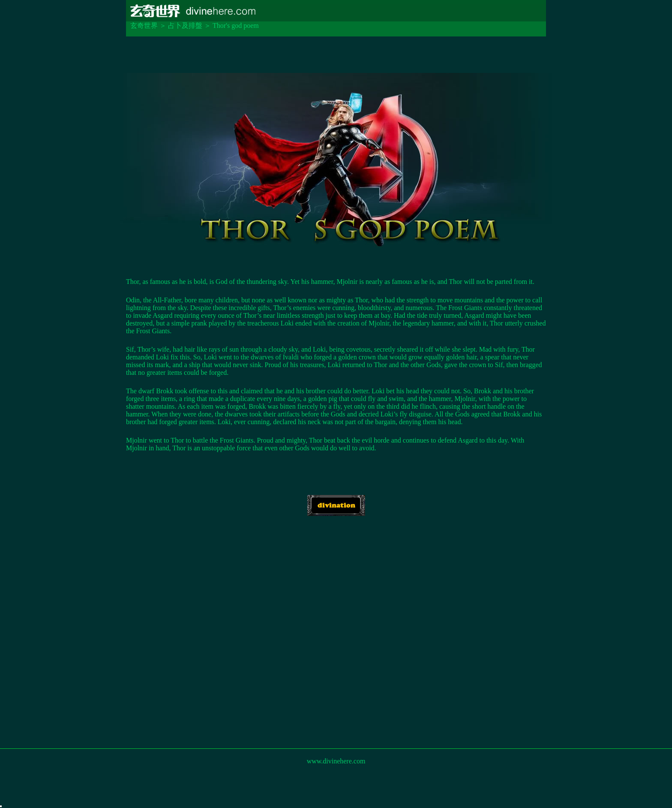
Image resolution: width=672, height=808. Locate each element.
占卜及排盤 (185, 26)
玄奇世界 (144, 26)
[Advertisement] (336, 643)
